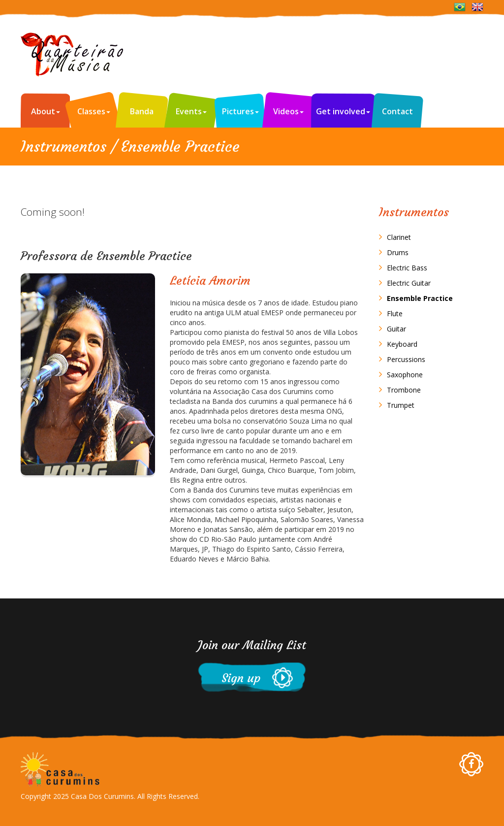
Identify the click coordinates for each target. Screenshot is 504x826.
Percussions (406, 359)
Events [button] (191, 111)
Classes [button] (94, 111)
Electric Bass (407, 268)
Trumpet (401, 405)
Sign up (234, 678)
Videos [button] (288, 111)
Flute (395, 314)
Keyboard (402, 344)
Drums (398, 252)
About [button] (46, 111)
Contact (397, 111)
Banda (142, 111)
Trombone (404, 390)
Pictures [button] (240, 111)
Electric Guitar (409, 283)
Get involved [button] (343, 111)
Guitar (396, 329)
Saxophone (405, 375)
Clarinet (399, 237)
